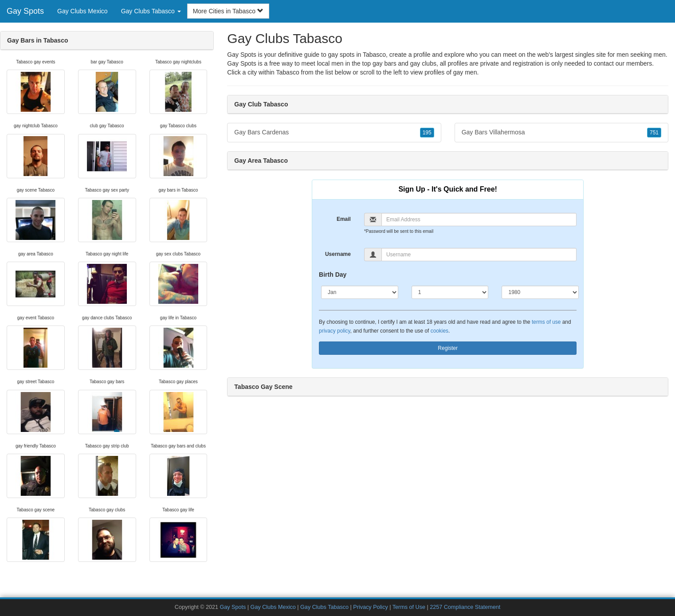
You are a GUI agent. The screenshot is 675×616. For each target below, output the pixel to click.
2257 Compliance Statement (465, 607)
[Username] (479, 255)
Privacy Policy (370, 607)
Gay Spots (25, 11)
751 (654, 133)
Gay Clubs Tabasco (324, 607)
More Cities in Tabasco (228, 11)
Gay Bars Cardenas (334, 133)
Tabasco (288, 72)
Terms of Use (409, 607)
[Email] (479, 220)
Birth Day (333, 275)
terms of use (546, 322)
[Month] (360, 292)
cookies (440, 331)
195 (427, 133)
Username (338, 254)
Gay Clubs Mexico (82, 11)
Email (344, 219)
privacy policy (334, 331)
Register (448, 348)
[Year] (540, 292)
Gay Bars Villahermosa (561, 133)
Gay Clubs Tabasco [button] (151, 11)
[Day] (450, 292)
